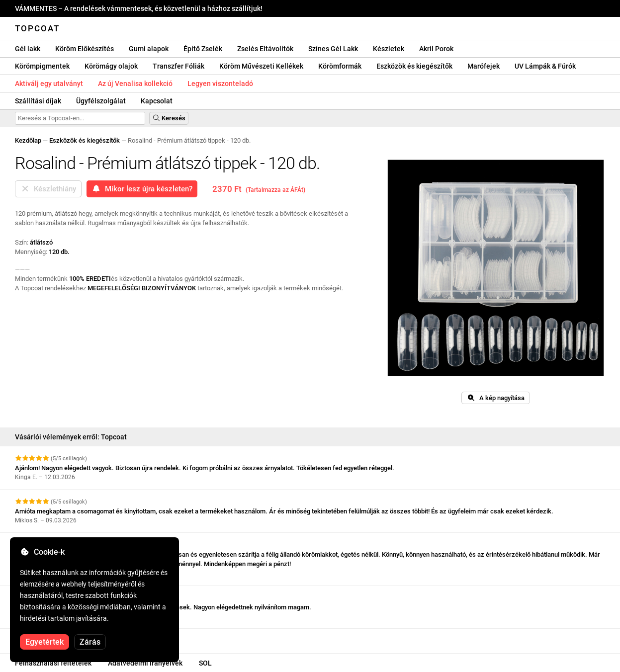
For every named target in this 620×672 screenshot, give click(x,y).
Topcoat (37, 28)
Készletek (389, 49)
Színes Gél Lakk (333, 49)
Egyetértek (44, 642)
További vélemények (49, 637)
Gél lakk (28, 49)
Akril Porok (436, 49)
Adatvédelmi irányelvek (145, 663)
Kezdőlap (28, 140)
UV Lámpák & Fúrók (545, 66)
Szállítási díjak (38, 101)
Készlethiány (48, 189)
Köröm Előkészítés (85, 49)
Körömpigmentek (42, 66)
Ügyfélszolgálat (101, 101)
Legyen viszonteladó (220, 84)
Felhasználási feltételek (53, 663)
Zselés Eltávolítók (265, 49)
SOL (205, 663)
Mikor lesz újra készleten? (142, 189)
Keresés (169, 118)
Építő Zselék (203, 49)
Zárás (90, 642)
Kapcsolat (157, 101)
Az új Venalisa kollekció (135, 84)
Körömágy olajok (111, 66)
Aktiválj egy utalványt (49, 84)
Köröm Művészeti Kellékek (261, 66)
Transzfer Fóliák (178, 66)
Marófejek (484, 66)
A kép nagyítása (496, 398)
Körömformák (340, 66)
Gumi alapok (149, 49)
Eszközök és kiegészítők (414, 66)
